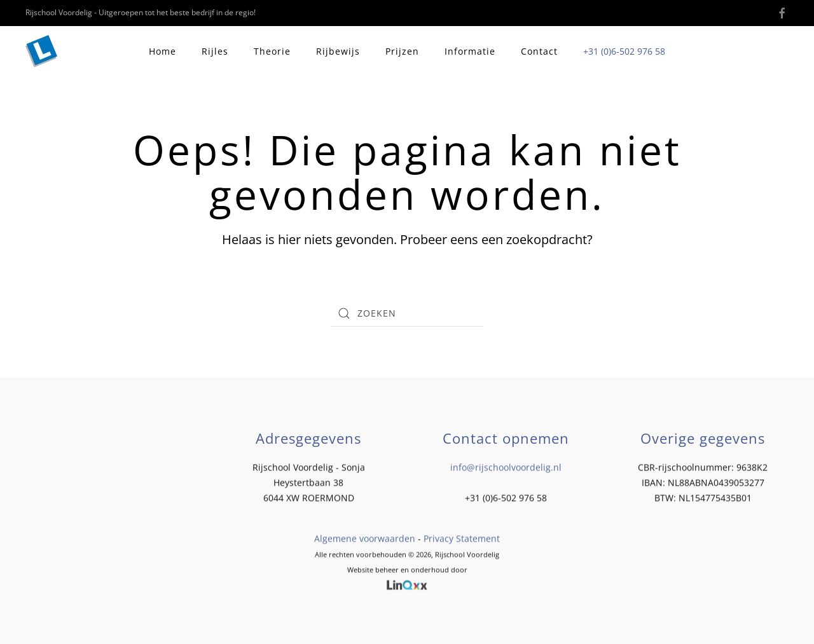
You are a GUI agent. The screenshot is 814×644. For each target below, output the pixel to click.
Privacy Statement (462, 538)
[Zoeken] (407, 313)
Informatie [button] (470, 51)
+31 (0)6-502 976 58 (624, 51)
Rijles (215, 51)
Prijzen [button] (402, 51)
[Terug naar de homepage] (43, 51)
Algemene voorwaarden (365, 538)
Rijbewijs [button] (338, 51)
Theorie (272, 51)
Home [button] (162, 51)
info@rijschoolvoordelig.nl (506, 466)
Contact (539, 51)
